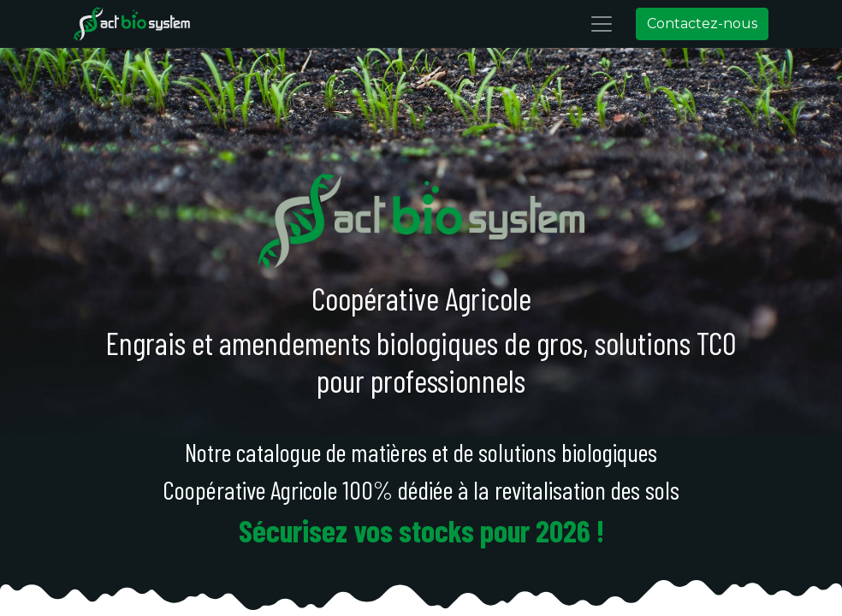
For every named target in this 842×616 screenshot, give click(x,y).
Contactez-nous (694, 24)
